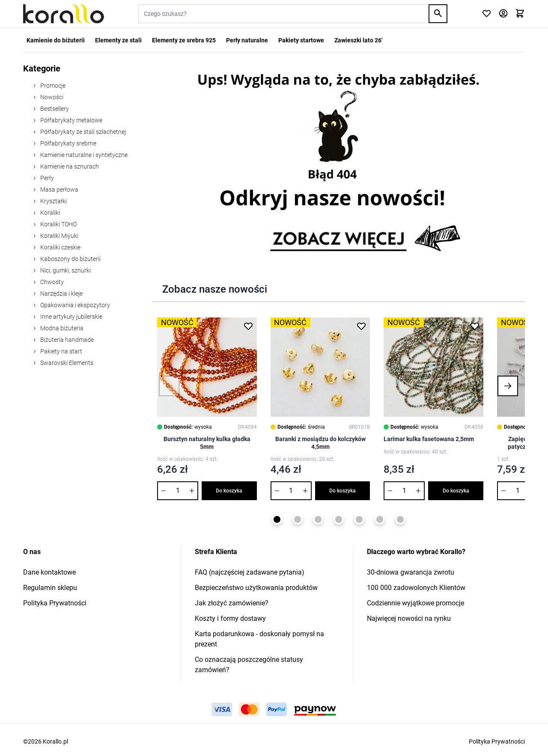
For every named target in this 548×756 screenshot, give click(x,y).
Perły (46, 178)
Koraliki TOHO (58, 224)
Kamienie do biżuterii (56, 40)
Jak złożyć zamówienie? (232, 603)
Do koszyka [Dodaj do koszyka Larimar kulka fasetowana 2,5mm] (456, 491)
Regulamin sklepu (50, 588)
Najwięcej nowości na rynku (409, 618)
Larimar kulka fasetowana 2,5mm (429, 439)
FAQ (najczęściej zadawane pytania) (250, 572)
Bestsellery (54, 109)
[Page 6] (380, 519)
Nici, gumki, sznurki (65, 270)
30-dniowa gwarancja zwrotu (411, 572)
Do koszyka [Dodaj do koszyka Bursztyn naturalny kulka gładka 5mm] (229, 491)
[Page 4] (339, 519)
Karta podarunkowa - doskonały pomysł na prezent (259, 639)
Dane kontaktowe (49, 572)
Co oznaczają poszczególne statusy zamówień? (249, 665)
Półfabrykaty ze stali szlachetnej (82, 132)
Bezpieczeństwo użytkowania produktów (256, 588)
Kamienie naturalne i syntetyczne (83, 155)
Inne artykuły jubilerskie (71, 317)
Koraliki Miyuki (59, 236)
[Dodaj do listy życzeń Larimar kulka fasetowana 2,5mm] (475, 326)
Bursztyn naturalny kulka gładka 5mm (207, 443)
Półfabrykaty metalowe (71, 120)
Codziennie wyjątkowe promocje (415, 603)
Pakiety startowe (301, 40)
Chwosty (51, 282)
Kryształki (53, 201)
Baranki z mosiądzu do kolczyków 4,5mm (320, 443)
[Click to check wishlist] (487, 14)
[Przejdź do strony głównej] (64, 14)
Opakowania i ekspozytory (74, 305)
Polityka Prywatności (55, 603)
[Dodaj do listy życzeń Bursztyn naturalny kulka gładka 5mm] (248, 326)
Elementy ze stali (118, 40)
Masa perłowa (59, 190)
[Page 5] (359, 519)
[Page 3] (318, 519)
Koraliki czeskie (60, 247)
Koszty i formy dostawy (230, 618)
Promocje (52, 86)
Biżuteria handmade (66, 340)
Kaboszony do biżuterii (70, 259)
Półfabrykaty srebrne (68, 143)
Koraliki (49, 213)
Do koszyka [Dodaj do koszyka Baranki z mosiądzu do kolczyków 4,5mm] (342, 491)
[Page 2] (298, 519)
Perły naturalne (247, 40)
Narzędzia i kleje (61, 294)
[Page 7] (400, 519)
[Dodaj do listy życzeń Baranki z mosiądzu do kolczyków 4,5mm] (361, 326)
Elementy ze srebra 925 (184, 40)
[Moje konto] (503, 14)
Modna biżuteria (61, 328)
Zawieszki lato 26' (358, 40)
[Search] (438, 14)
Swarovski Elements (66, 363)
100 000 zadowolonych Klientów (416, 588)
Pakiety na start (61, 351)
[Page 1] (277, 519)
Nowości (51, 97)
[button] (169, 386)
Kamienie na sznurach (69, 166)
